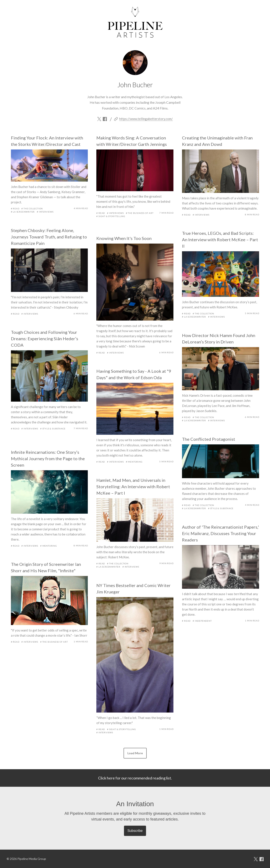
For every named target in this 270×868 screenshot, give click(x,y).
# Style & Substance (53, 429)
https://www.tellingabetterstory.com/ (146, 119)
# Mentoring (134, 462)
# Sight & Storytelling (111, 216)
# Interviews (45, 212)
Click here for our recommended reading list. (135, 778)
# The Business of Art (140, 213)
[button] (135, 753)
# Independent (202, 621)
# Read (15, 208)
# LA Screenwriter (23, 212)
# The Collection (32, 208)
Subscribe (135, 831)
